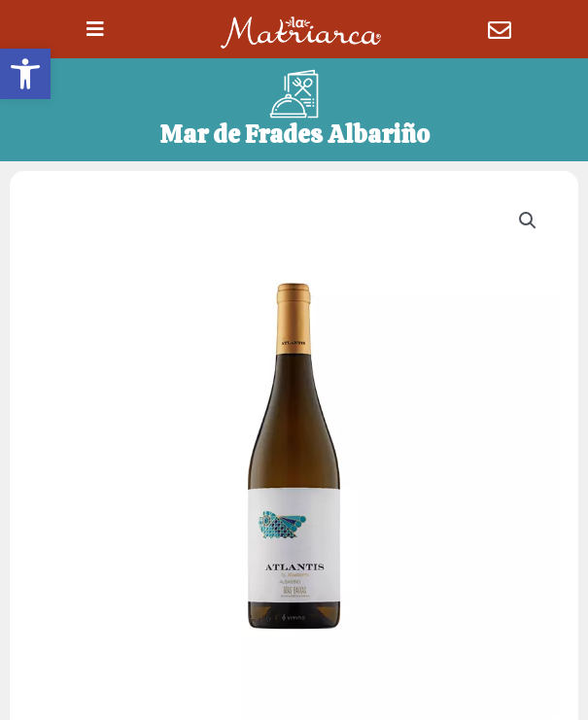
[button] (25, 74)
